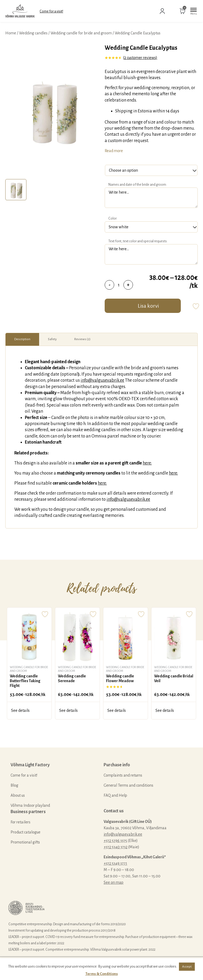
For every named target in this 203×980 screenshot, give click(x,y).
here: (147, 463)
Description (22, 339)
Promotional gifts (25, 842)
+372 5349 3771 (115, 863)
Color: (113, 218)
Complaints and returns (123, 775)
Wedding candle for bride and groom (81, 33)
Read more (114, 151)
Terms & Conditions (102, 974)
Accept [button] (187, 967)
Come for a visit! (51, 11)
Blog (14, 785)
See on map (114, 882)
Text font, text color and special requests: (138, 241)
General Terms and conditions (128, 785)
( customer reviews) (140, 58)
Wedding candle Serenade (72, 678)
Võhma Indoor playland (30, 805)
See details (20, 710)
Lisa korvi (148, 306)
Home (11, 33)
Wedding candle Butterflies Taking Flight (25, 681)
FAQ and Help (115, 795)
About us (18, 795)
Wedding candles (33, 33)
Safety (52, 339)
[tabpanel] (52, 110)
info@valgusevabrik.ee (102, 380)
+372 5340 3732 (116, 847)
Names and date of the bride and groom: (138, 185)
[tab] (16, 190)
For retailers (20, 822)
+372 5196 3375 (115, 841)
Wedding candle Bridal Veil (174, 678)
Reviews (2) (82, 339)
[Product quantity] (119, 285)
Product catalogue (26, 832)
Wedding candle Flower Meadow (120, 678)
